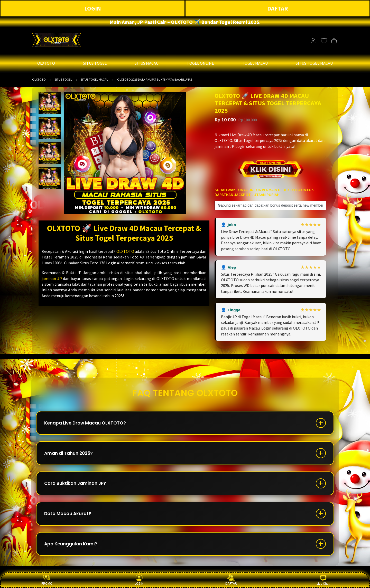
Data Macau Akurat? (70, 520)
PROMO (47, 580)
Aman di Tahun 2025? (72, 456)
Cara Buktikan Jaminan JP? (78, 488)
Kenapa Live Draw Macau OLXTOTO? (88, 424)
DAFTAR (278, 8)
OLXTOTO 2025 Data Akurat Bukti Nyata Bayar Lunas (155, 79)
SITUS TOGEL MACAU (95, 79)
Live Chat (323, 580)
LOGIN (93, 8)
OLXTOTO (39, 79)
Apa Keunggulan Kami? (74, 552)
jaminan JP (52, 278)
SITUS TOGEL (63, 79)
